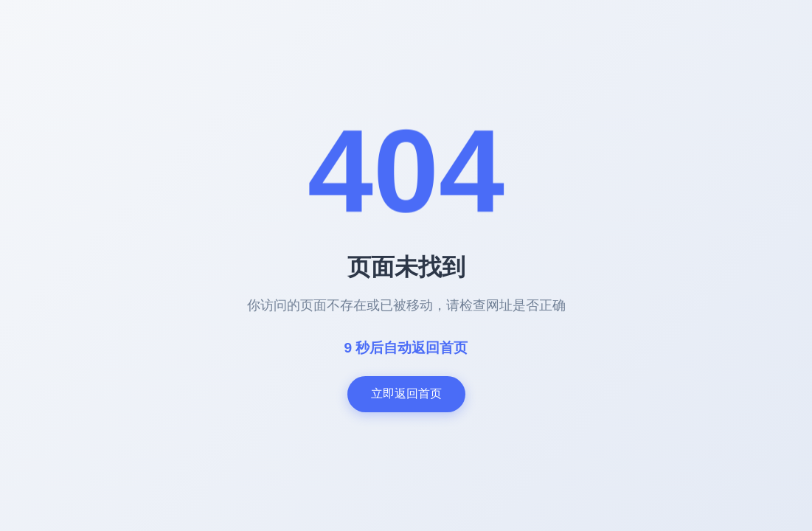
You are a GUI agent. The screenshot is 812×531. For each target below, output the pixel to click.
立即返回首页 (406, 393)
